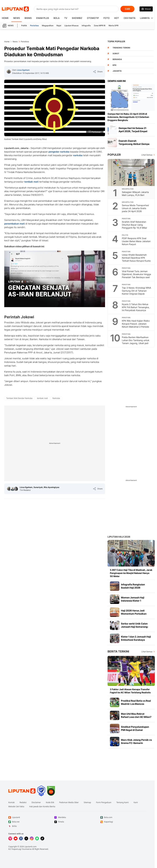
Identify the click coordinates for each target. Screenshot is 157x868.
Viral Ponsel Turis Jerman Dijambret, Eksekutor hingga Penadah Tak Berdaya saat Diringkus (136, 276)
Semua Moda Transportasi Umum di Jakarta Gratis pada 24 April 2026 (135, 208)
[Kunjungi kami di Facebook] (21, 838)
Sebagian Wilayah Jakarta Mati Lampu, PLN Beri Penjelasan (135, 195)
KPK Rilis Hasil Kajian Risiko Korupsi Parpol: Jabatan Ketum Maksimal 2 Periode (136, 324)
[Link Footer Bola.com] (123, 817)
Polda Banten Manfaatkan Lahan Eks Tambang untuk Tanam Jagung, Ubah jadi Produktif (136, 342)
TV (66, 18)
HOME (5, 18)
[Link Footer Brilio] (31, 826)
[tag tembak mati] (42, 398)
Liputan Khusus (71, 26)
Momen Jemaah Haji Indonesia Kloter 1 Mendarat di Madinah (133, 601)
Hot (117, 18)
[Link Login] (146, 9)
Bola (57, 18)
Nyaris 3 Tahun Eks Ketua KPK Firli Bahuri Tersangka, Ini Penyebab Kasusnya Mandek (136, 309)
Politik (24, 26)
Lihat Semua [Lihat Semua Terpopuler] (147, 155)
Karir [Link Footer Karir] (136, 802)
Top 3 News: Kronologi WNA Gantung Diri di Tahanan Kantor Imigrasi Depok (136, 291)
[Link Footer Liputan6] (22, 791)
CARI (127, 9)
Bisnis (28, 18)
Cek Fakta (130, 18)
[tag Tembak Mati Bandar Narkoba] (19, 398)
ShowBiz (77, 18)
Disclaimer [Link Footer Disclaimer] (36, 802)
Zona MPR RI (100, 26)
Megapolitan (48, 26)
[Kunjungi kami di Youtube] (16, 838)
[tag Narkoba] (56, 398)
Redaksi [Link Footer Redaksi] (23, 802)
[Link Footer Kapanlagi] (123, 822)
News (17, 18)
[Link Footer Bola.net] (31, 822)
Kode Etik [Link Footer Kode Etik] (50, 802)
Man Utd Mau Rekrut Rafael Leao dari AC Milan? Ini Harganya (136, 717)
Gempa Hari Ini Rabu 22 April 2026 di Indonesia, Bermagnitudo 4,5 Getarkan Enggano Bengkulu (128, 117)
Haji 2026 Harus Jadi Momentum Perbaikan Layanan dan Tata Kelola (135, 614)
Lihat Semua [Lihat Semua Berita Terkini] (147, 652)
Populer (114, 155)
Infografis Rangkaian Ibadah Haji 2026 (133, 586)
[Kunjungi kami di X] (26, 838)
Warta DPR (113, 26)
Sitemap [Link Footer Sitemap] (87, 802)
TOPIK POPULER (116, 41)
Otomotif (93, 18)
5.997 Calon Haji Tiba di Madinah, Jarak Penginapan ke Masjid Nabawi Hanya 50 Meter (131, 573)
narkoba (78, 155)
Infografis (86, 26)
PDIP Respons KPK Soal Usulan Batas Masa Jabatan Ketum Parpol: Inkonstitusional (136, 243)
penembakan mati (14, 224)
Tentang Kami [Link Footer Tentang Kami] (122, 802)
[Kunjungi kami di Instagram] (32, 838)
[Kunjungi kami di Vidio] (10, 838)
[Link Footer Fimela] (77, 822)
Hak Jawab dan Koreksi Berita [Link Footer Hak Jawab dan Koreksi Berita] (42, 807)
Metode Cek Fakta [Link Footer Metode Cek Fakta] (16, 807)
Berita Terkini (118, 651)
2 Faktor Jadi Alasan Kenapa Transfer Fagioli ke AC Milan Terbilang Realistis (130, 691)
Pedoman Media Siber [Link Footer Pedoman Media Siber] (69, 802)
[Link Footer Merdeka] (77, 817)
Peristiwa (34, 26)
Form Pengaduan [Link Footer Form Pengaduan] (104, 802)
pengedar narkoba (59, 152)
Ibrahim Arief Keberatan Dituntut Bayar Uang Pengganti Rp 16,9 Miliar (134, 225)
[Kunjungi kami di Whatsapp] (37, 838)
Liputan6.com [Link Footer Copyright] (30, 847)
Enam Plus (43, 18)
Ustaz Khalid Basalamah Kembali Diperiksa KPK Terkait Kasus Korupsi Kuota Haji (136, 259)
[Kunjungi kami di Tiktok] (42, 838)
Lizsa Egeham (23, 70)
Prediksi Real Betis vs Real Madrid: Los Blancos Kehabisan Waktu (136, 704)
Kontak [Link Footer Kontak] (11, 802)
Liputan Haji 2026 (119, 537)
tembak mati (31, 182)
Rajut (59, 26)
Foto (107, 18)
